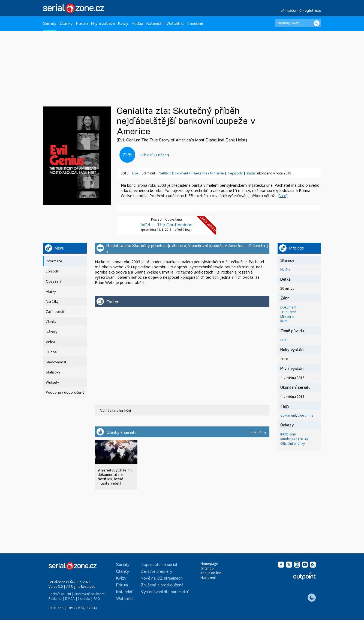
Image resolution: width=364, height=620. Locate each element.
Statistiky (53, 372)
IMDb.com (288, 434)
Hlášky (51, 291)
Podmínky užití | (61, 594)
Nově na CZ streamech (162, 578)
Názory (52, 332)
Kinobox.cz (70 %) (294, 439)
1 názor (162, 155)
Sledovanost (56, 362)
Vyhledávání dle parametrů (165, 591)
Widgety (52, 382)
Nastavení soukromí (90, 594)
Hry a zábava (103, 23)
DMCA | (71, 599)
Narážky (52, 302)
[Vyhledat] (317, 23)
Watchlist (175, 23)
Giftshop (207, 568)
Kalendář (155, 23)
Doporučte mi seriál (159, 564)
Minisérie (217, 173)
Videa (50, 342)
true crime (306, 415)
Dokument (181, 173)
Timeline (195, 23)
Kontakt (84, 599)
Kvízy (123, 23)
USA (135, 173)
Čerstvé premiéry (157, 571)
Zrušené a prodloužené (162, 585)
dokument (288, 415)
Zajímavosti (55, 312)
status (251, 173)
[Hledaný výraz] (298, 23)
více (283, 196)
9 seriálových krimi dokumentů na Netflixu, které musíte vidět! (115, 477)
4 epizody (235, 173)
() (154, 155)
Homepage (209, 564)
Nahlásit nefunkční (115, 410)
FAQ (97, 599)
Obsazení (54, 281)
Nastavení (208, 578)
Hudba (137, 23)
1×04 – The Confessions (166, 224)
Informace (54, 261)
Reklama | (56, 599)
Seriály (50, 23)
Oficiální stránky (293, 444)
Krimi (284, 321)
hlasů (147, 155)
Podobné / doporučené (65, 392)
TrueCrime (199, 173)
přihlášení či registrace (301, 10)
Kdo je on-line (211, 573)
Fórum (82, 23)
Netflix (164, 173)
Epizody (52, 271)
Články (66, 23)
